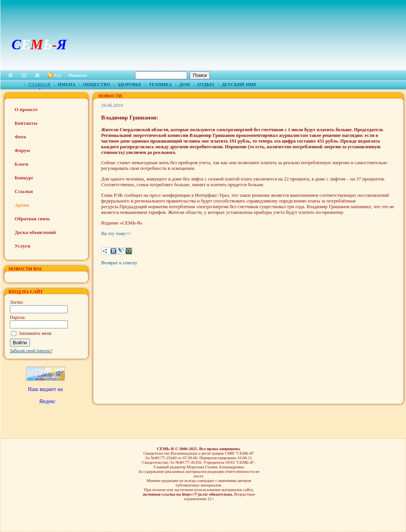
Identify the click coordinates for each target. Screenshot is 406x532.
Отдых (206, 85)
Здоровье (129, 85)
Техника (160, 85)
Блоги (22, 164)
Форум (22, 150)
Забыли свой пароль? (31, 351)
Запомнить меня (35, 333)
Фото (20, 137)
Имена (67, 85)
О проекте (26, 109)
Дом (185, 85)
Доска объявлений (35, 232)
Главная (39, 85)
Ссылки (24, 191)
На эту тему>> (116, 234)
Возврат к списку (119, 263)
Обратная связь (32, 219)
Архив (22, 205)
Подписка (78, 75)
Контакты (26, 123)
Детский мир (239, 85)
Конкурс (24, 178)
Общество (96, 85)
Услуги (23, 246)
